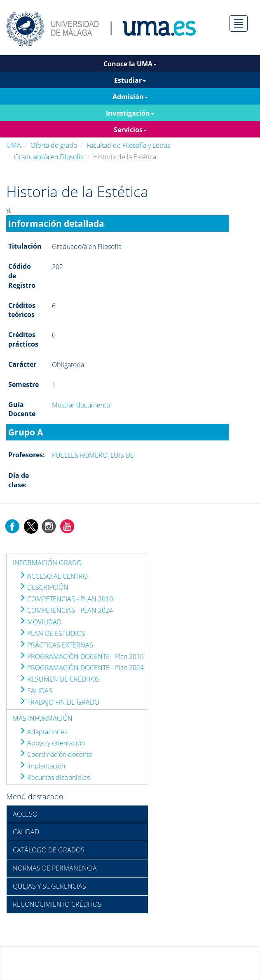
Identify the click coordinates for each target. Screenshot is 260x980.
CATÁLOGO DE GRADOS (49, 850)
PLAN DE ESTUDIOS (52, 633)
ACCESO (25, 814)
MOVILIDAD (40, 622)
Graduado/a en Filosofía (49, 157)
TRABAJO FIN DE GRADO (59, 702)
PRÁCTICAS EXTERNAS (56, 645)
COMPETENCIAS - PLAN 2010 (66, 599)
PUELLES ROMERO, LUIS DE (93, 455)
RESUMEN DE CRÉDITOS (59, 679)
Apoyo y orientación (52, 743)
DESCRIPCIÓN (44, 587)
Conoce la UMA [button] (130, 64)
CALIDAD (26, 832)
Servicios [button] (130, 130)
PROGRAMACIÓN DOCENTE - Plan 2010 (81, 656)
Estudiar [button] (130, 80)
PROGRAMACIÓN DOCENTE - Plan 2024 (81, 668)
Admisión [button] (130, 97)
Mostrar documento (81, 405)
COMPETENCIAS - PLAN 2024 (66, 610)
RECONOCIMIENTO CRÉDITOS (57, 904)
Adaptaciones (43, 732)
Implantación (42, 766)
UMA (14, 145)
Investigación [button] (130, 113)
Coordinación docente (56, 754)
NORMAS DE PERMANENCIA (55, 868)
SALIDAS (36, 691)
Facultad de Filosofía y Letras (128, 145)
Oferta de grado (54, 145)
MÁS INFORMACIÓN (43, 718)
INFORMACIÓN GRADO (47, 563)
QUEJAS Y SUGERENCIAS (49, 886)
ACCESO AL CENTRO (53, 576)
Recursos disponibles (54, 777)
